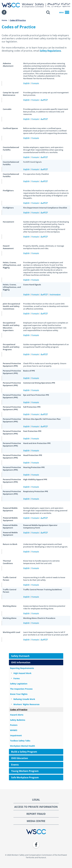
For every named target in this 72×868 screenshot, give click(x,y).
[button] (48, 12)
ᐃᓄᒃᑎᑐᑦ (44, 100)
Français (35, 83)
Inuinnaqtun (55, 294)
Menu (64, 13)
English (26, 83)
